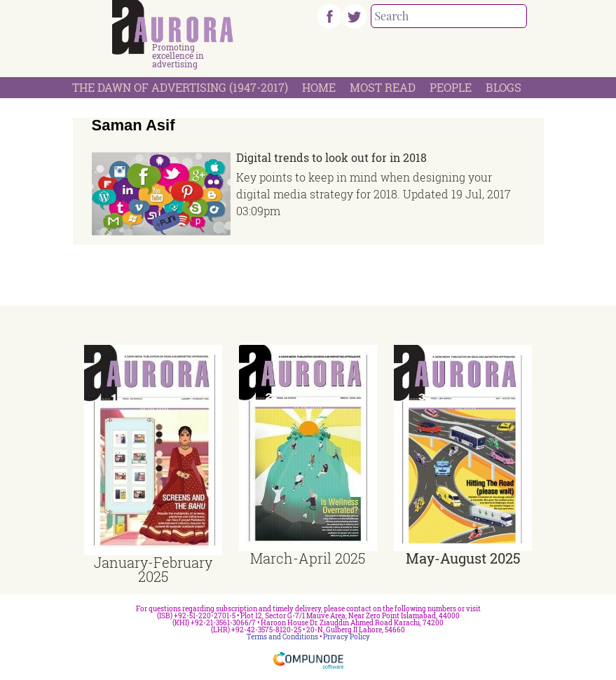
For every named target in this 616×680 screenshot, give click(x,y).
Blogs (504, 87)
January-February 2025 (153, 569)
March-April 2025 (308, 558)
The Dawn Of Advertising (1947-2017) (180, 87)
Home (319, 87)
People (451, 87)
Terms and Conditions (282, 637)
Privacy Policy (347, 637)
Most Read (383, 87)
